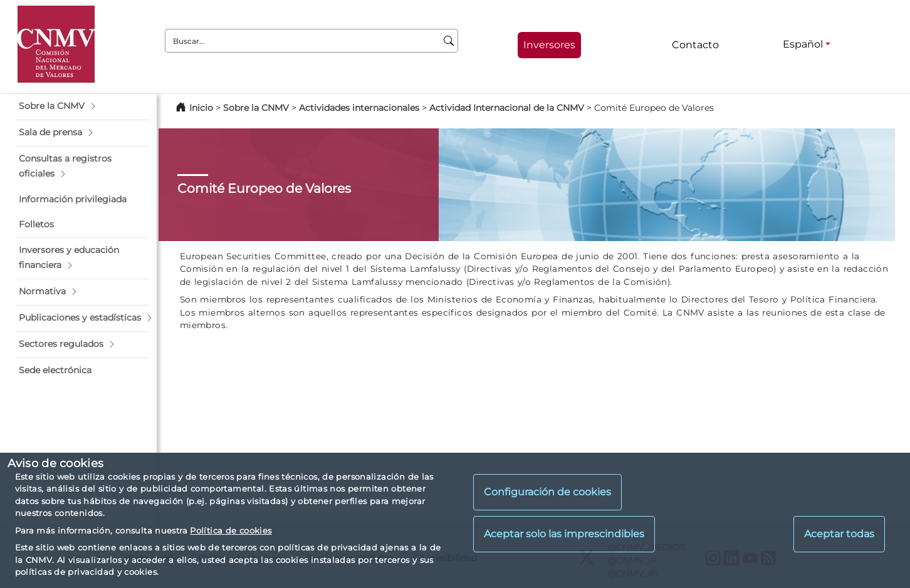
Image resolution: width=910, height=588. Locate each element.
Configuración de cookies (547, 492)
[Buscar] (449, 41)
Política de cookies (231, 530)
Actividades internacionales (359, 108)
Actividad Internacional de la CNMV (507, 108)
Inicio (201, 108)
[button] (82, 106)
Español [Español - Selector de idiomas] (803, 44)
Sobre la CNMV (256, 108)
